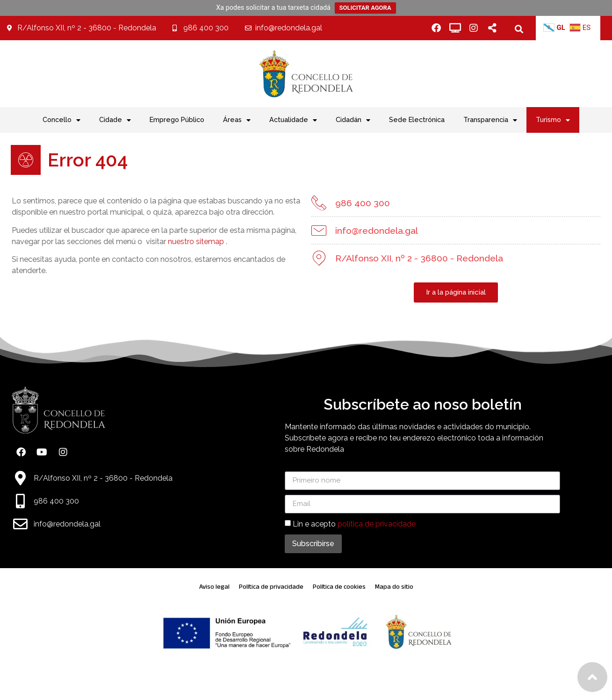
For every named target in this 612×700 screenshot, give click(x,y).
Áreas (237, 120)
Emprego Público (177, 119)
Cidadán (353, 120)
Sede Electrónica (417, 119)
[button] (519, 29)
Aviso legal (214, 587)
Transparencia (490, 120)
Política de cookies (339, 587)
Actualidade (293, 120)
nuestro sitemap (181, 242)
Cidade (115, 120)
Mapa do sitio (394, 587)
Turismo (553, 120)
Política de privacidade (271, 587)
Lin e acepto (354, 523)
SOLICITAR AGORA (365, 8)
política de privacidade (377, 523)
